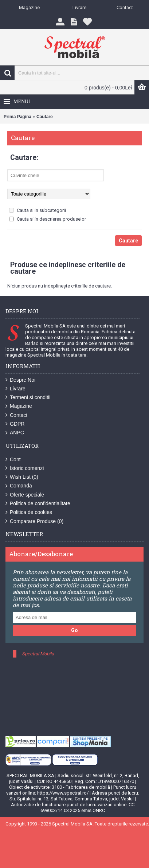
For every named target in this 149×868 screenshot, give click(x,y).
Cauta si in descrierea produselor (48, 219)
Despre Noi (20, 380)
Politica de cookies (29, 512)
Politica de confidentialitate (38, 504)
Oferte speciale (25, 495)
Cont (13, 460)
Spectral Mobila (38, 654)
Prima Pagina (17, 117)
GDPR (15, 424)
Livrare (15, 389)
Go (74, 630)
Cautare (45, 117)
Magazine (19, 406)
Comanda (19, 486)
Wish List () (22, 477)
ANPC (15, 433)
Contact (16, 415)
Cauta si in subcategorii (38, 210)
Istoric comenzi (25, 468)
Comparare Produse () (34, 521)
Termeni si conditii (28, 397)
